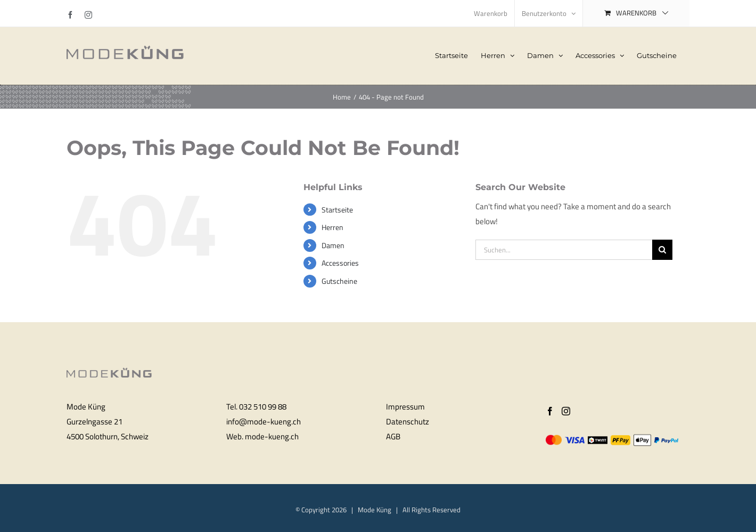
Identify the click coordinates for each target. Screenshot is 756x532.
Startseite (337, 210)
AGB (393, 436)
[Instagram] (566, 411)
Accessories (340, 263)
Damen (333, 245)
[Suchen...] (564, 250)
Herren (332, 227)
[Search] (662, 250)
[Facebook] (550, 411)
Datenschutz (408, 421)
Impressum (405, 407)
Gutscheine (339, 281)
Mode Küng (375, 510)
